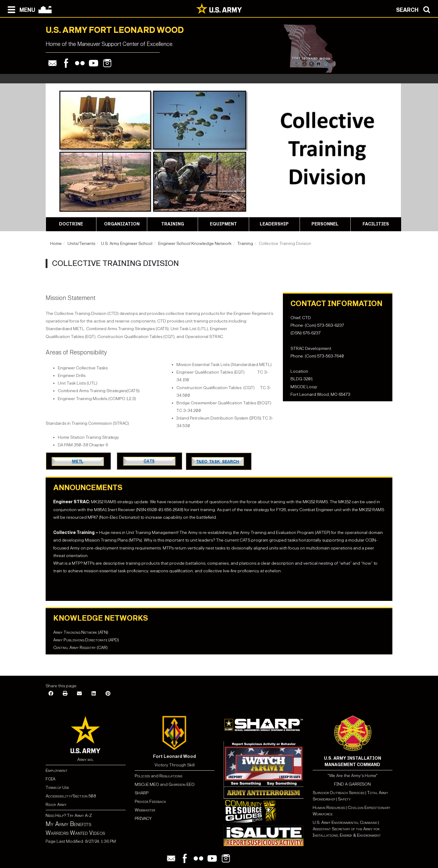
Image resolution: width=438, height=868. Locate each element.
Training (173, 224)
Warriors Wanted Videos (75, 833)
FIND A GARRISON (352, 784)
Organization (122, 224)
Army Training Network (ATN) (81, 632)
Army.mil (85, 760)
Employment (57, 770)
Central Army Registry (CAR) (80, 648)
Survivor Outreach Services (339, 793)
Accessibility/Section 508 (71, 796)
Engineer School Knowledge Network (195, 244)
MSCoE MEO (147, 784)
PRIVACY (143, 819)
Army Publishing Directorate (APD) (86, 640)
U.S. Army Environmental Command (345, 823)
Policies (143, 776)
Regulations (171, 776)
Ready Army (56, 805)
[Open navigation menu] (20, 9)
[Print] (65, 694)
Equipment (223, 224)
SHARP (142, 793)
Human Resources (329, 808)
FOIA (50, 779)
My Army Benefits (68, 824)
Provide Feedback (150, 802)
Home (56, 244)
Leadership (274, 224)
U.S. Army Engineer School (127, 244)
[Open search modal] (415, 9)
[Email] (79, 694)
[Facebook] (51, 694)
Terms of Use (57, 788)
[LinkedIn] (94, 694)
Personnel (325, 224)
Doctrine (71, 224)
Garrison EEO (182, 784)
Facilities (376, 224)
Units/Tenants (81, 244)
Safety (344, 799)
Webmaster (145, 810)
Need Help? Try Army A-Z (69, 816)
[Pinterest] (108, 694)
